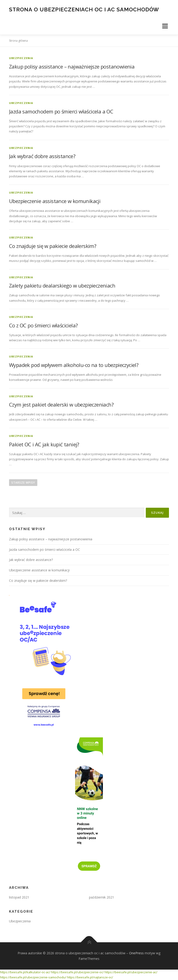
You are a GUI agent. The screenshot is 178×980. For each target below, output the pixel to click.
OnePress (136, 953)
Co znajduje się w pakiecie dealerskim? (53, 246)
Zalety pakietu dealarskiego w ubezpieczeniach (62, 285)
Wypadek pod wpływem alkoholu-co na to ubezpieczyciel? (74, 365)
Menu (165, 26)
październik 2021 (102, 897)
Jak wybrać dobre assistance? (42, 156)
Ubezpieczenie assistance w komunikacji (55, 201)
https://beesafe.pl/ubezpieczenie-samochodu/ (33, 977)
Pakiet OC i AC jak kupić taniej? (44, 444)
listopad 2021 (19, 897)
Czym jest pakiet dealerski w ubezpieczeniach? (61, 404)
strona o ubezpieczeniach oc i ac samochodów (84, 9)
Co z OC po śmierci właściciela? (43, 325)
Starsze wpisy (23, 483)
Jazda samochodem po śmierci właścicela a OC (61, 111)
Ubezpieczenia (21, 58)
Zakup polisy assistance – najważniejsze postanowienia (72, 66)
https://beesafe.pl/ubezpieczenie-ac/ (131, 972)
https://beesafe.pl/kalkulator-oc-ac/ (25, 972)
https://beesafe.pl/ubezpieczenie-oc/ (77, 972)
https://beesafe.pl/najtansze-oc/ (90, 977)
